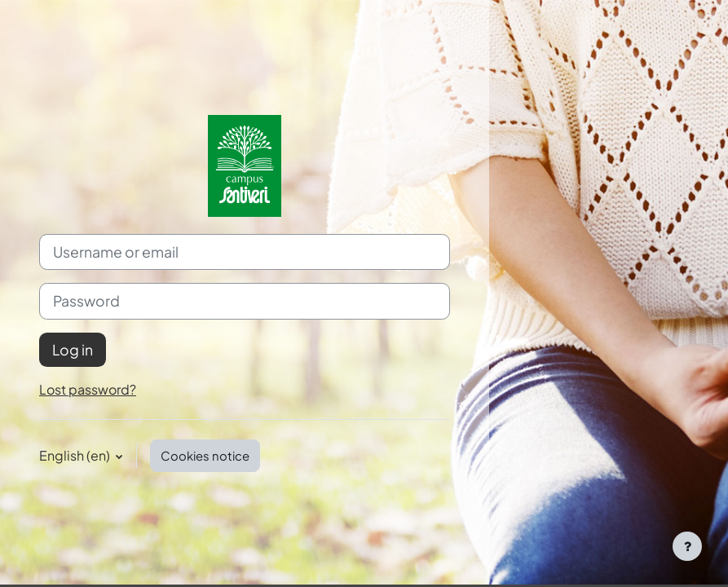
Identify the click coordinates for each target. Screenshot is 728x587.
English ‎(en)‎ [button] (76, 455)
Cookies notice (205, 456)
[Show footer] (687, 546)
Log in (73, 350)
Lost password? (88, 389)
